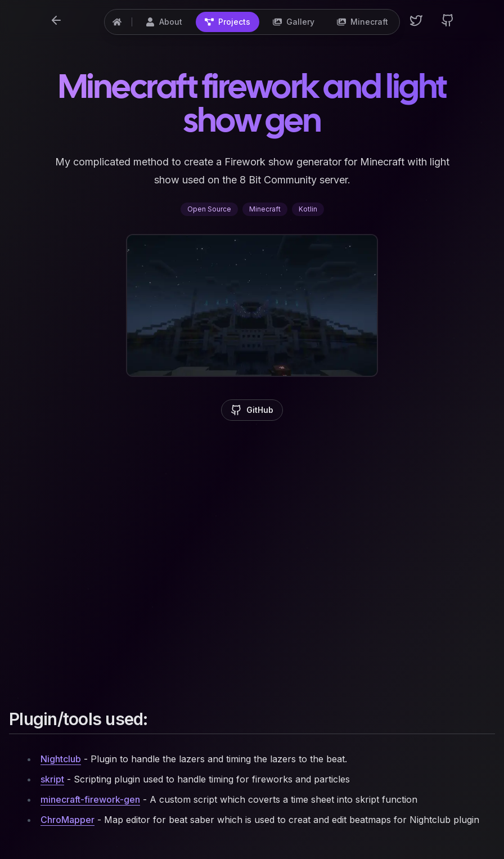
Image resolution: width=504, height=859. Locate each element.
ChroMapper (67, 820)
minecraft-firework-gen (90, 799)
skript (52, 779)
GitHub (252, 410)
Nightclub (61, 759)
